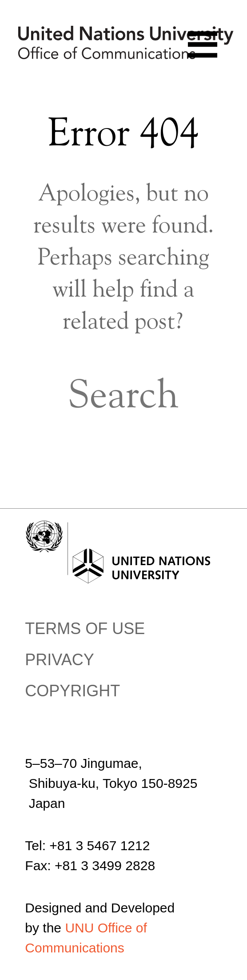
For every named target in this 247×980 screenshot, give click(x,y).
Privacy (59, 660)
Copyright (72, 691)
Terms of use (85, 629)
